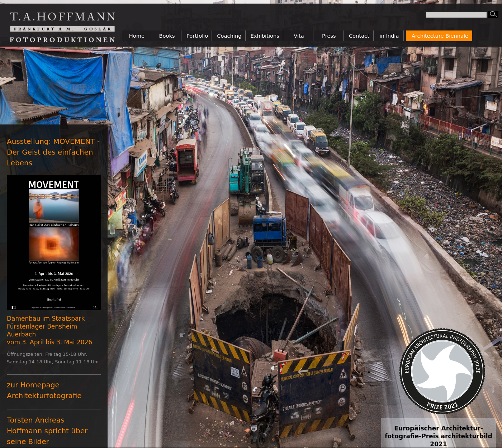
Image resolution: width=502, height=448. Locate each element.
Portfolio (197, 36)
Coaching (229, 36)
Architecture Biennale (440, 36)
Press (329, 36)
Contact (359, 36)
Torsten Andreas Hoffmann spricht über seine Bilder (47, 431)
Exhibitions (265, 36)
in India (389, 36)
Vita (299, 36)
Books (167, 36)
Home (137, 36)
